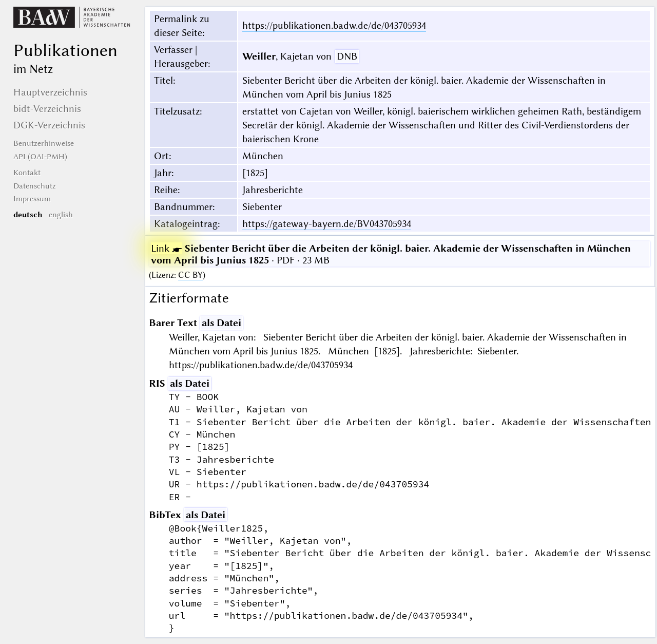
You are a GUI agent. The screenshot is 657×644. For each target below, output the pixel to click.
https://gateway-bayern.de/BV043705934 (327, 224)
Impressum (32, 199)
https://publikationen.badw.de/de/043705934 (334, 25)
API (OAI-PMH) (40, 157)
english (61, 215)
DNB (347, 56)
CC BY (190, 275)
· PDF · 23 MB (391, 254)
